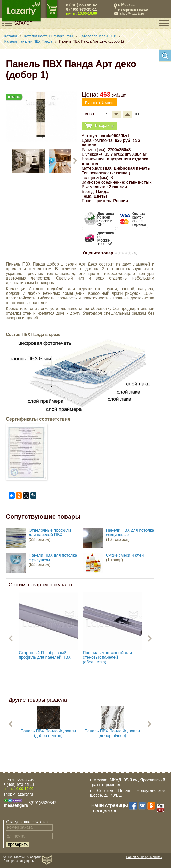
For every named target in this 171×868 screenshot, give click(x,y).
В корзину (99, 126)
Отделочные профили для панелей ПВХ (50, 533)
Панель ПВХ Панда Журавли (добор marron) (48, 733)
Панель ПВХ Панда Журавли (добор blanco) (112, 733)
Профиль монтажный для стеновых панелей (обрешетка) (107, 657)
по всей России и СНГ (105, 219)
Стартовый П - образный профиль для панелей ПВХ (45, 655)
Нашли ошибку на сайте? (144, 857)
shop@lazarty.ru (132, 14)
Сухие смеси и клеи (125, 555)
